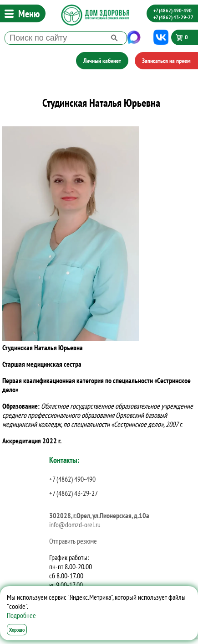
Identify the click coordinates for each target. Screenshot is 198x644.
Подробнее (21, 615)
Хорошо (17, 630)
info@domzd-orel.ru (75, 525)
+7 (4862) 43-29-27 (173, 17)
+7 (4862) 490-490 (173, 10)
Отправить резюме (73, 541)
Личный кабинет (102, 61)
